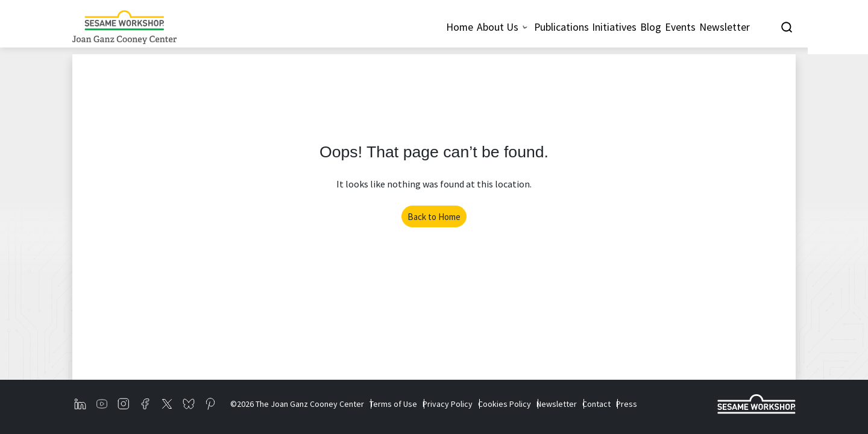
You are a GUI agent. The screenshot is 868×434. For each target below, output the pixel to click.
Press (675, 404)
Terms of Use (401, 404)
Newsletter (589, 404)
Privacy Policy (464, 404)
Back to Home (434, 217)
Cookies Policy (529, 404)
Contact (637, 404)
